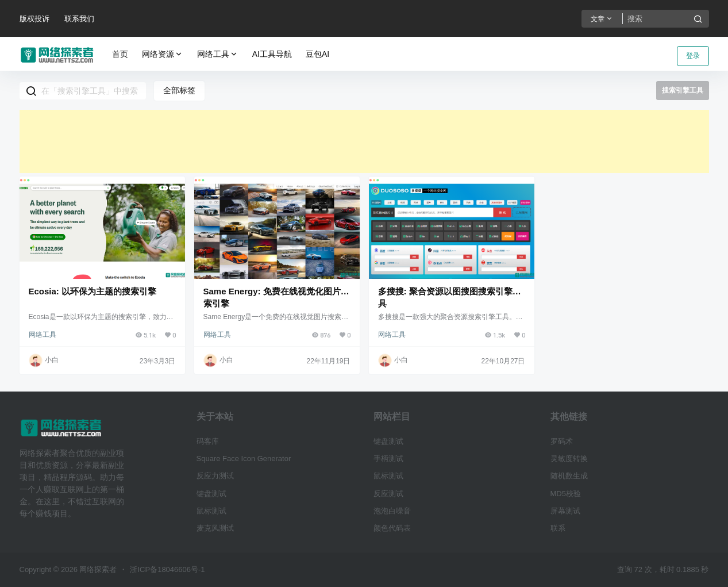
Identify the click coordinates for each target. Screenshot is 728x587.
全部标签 (179, 90)
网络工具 (218, 54)
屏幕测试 (565, 511)
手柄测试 (388, 459)
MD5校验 (566, 494)
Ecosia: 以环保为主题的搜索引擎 (93, 291)
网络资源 (163, 54)
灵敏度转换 (569, 459)
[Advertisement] (364, 141)
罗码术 (562, 441)
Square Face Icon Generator (244, 459)
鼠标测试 (211, 511)
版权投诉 (34, 19)
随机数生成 (569, 476)
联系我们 (79, 19)
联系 (558, 528)
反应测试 (388, 494)
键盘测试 (211, 494)
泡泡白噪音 (392, 511)
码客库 (208, 441)
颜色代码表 (392, 528)
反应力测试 (215, 476)
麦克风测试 (215, 528)
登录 (693, 56)
